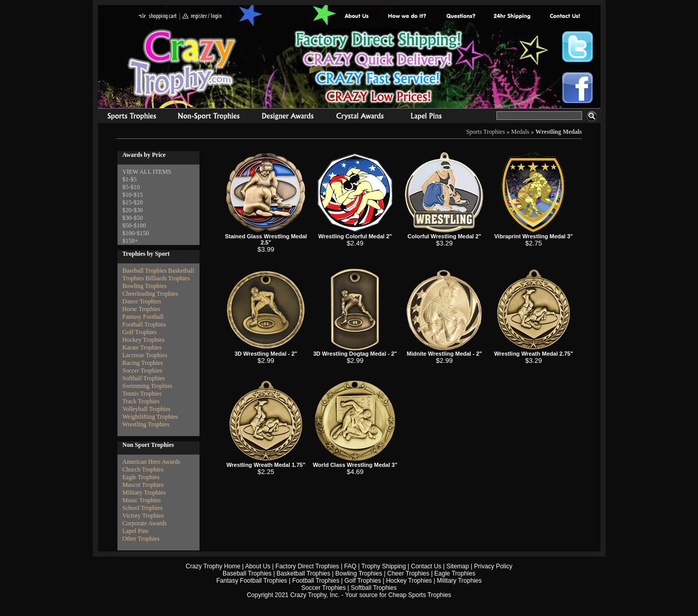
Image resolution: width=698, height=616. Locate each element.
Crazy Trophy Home (213, 566)
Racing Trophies (143, 363)
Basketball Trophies (303, 573)
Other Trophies (141, 539)
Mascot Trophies (143, 485)
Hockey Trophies (144, 340)
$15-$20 (133, 202)
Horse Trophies (142, 309)
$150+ (131, 241)
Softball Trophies (144, 378)
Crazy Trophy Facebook (577, 88)
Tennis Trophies (142, 394)
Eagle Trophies (141, 477)
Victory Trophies (143, 516)
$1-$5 (130, 179)
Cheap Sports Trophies (420, 595)
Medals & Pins (428, 117)
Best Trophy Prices (378, 68)
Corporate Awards (145, 523)
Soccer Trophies (143, 371)
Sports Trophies (127, 117)
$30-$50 (133, 218)
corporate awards (287, 117)
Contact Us (426, 566)
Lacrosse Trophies (145, 355)
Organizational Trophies (209, 117)
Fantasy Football (143, 317)
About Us (357, 17)
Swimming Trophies (148, 386)
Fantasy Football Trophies (252, 581)
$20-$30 (133, 210)
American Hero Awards (152, 462)
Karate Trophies (142, 347)
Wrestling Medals (559, 132)
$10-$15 (133, 195)
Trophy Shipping (384, 566)
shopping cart (158, 17)
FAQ (350, 566)
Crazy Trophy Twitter (577, 47)
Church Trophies (143, 469)
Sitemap (457, 566)
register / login (202, 17)
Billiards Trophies (168, 278)
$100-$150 (136, 233)
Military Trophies (144, 492)
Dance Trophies (142, 301)
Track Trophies (141, 401)
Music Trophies (142, 500)
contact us (564, 17)
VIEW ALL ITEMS (147, 172)
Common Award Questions (461, 17)
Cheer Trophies (408, 573)
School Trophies (143, 508)
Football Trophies (144, 324)
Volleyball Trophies (147, 409)
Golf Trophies (140, 332)
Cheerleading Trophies (151, 294)
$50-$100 (134, 225)
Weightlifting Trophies (151, 417)
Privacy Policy (493, 566)
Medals (520, 132)
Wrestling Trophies (146, 424)
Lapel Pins (136, 531)
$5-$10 (131, 187)
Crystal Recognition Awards (360, 117)
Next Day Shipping (512, 17)
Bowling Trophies (145, 286)
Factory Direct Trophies (407, 17)
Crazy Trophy (183, 63)
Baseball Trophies (145, 271)
